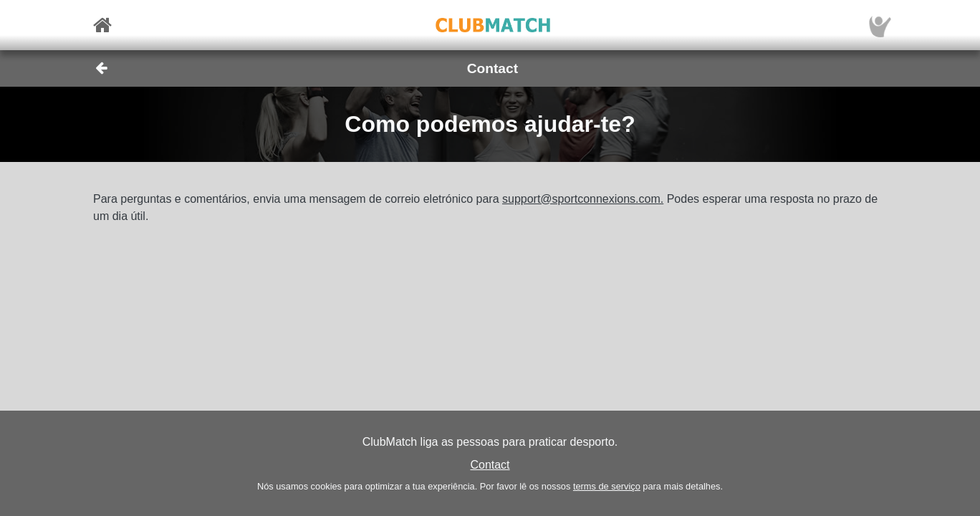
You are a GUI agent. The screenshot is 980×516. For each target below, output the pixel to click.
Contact (490, 465)
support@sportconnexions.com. (583, 199)
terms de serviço (607, 486)
